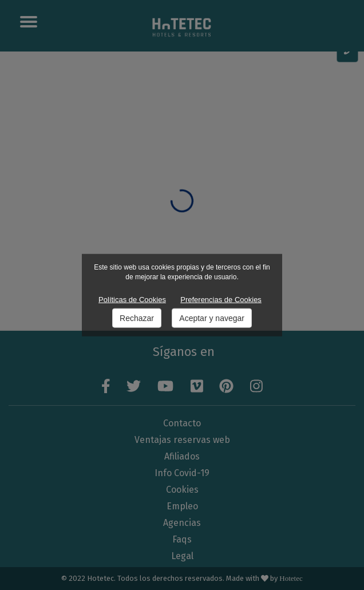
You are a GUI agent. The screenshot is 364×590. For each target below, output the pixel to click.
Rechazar (137, 318)
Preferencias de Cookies (221, 299)
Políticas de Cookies (132, 299)
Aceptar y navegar (212, 318)
